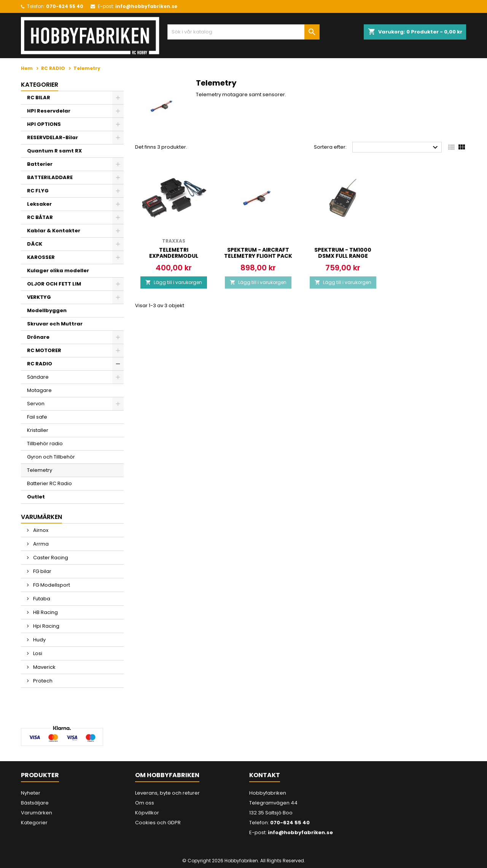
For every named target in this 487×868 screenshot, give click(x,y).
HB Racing (45, 612)
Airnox (40, 530)
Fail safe (37, 417)
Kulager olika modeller (58, 271)
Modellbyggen (47, 310)
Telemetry (40, 470)
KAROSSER (41, 257)
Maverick (44, 667)
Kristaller (38, 430)
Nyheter (31, 793)
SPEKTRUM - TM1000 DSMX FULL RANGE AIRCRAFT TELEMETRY (343, 256)
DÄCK (35, 244)
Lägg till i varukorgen (174, 282)
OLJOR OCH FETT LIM (54, 284)
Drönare (38, 337)
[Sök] (243, 32)
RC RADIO (40, 364)
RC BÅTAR (40, 217)
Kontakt (265, 775)
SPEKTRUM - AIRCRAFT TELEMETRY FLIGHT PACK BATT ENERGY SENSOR (258, 256)
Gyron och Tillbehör (51, 457)
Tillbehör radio (45, 444)
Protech (42, 681)
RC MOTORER (44, 350)
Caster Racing (50, 558)
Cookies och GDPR (158, 823)
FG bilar (42, 571)
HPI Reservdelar (49, 111)
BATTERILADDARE (50, 177)
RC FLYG (38, 191)
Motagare (39, 390)
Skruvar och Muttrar (55, 324)
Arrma (40, 544)
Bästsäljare (35, 803)
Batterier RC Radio (49, 483)
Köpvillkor (147, 813)
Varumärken (37, 813)
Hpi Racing (46, 626)
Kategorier (40, 85)
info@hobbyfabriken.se (146, 6)
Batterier (40, 164)
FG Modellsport (51, 585)
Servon (36, 404)
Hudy (39, 640)
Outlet (36, 497)
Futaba (41, 599)
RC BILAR (39, 98)
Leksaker (39, 204)
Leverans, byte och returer (167, 793)
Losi (37, 653)
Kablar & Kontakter (54, 231)
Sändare (38, 377)
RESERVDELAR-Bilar (53, 137)
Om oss (145, 803)
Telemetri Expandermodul (174, 253)
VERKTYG (39, 297)
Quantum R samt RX (54, 151)
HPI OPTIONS (44, 124)
